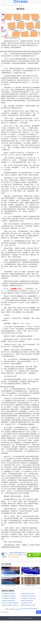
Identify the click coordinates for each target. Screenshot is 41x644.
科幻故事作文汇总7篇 (27, 603)
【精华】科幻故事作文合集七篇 (10, 605)
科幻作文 (21, 5)
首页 (9, 5)
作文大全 (14, 5)
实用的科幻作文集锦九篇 (8, 601)
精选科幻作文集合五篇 (15, 609)
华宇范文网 (18, 618)
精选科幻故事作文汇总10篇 (28, 605)
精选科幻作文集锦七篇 (27, 601)
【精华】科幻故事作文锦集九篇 (10, 603)
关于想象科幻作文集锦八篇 (28, 598)
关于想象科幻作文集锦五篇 (9, 598)
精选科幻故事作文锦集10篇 (31, 609)
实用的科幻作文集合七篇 (28, 594)
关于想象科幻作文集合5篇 (9, 594)
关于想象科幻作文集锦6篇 (9, 596)
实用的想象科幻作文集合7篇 (28, 596)
